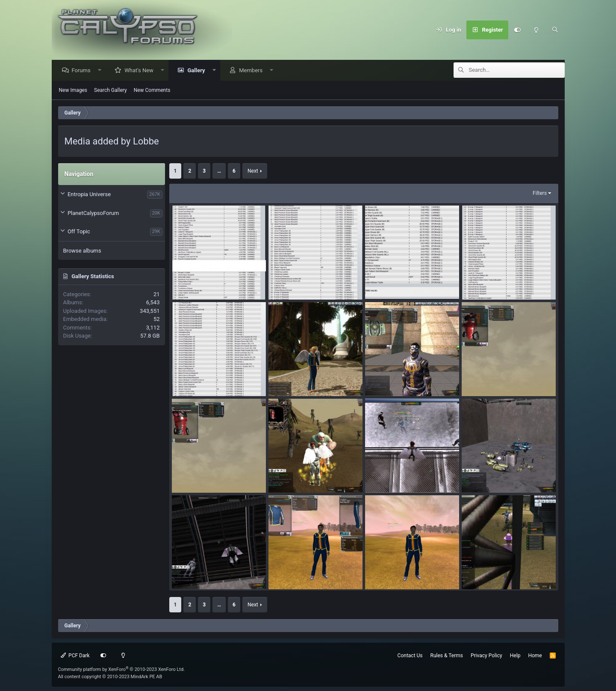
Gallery (198, 71)
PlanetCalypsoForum (93, 213)
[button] (102, 71)
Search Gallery (111, 91)
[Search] (555, 30)
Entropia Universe (89, 195)
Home (535, 656)
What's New (141, 71)
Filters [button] (540, 194)
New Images (73, 91)
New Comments (152, 91)
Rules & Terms (447, 656)
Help (515, 656)
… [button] (219, 171)
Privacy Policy (486, 656)
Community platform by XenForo (122, 669)
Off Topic (79, 232)
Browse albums (82, 251)
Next (253, 171)
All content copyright (110, 677)
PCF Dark (75, 656)
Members (253, 71)
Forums (83, 71)
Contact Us (410, 656)
